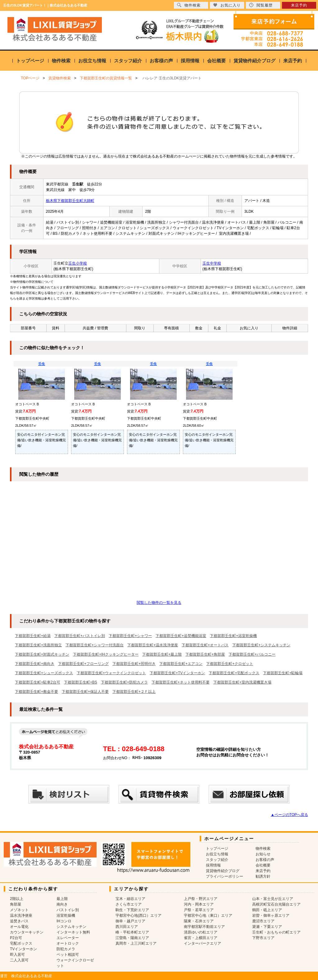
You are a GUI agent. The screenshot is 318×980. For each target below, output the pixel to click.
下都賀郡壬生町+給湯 (33, 636)
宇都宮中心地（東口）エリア (208, 915)
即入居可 (17, 955)
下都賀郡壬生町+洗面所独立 (38, 645)
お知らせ (263, 854)
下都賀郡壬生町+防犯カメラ (124, 682)
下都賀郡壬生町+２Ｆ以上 (134, 692)
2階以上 (17, 899)
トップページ (30, 61)
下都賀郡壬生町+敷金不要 (36, 692)
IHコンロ (64, 921)
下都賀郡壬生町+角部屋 (205, 654)
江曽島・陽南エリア (132, 938)
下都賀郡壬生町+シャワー (130, 636)
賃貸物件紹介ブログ (254, 61)
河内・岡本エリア (199, 904)
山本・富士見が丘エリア (273, 899)
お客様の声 (161, 61)
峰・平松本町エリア (132, 932)
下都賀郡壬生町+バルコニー (252, 654)
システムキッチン (71, 927)
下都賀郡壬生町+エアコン (181, 664)
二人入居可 (19, 960)
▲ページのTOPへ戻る (289, 815)
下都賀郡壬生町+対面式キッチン (42, 654)
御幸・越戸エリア (130, 921)
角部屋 (16, 904)
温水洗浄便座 (21, 915)
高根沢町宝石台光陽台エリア (276, 904)
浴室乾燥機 (66, 915)
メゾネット (19, 910)
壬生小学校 (78, 263)
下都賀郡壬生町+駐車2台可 (38, 682)
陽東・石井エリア (199, 921)
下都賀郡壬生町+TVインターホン (177, 673)
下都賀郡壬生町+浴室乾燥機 (233, 636)
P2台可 (16, 938)
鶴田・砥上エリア (267, 910)
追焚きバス (19, 921)
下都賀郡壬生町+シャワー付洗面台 (95, 645)
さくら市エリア (129, 904)
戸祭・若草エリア (199, 910)
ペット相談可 (68, 955)
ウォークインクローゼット (75, 963)
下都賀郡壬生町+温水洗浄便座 (153, 645)
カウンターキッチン (27, 932)
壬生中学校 (212, 263)
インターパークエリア (202, 943)
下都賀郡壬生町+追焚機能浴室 (181, 636)
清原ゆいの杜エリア (201, 932)
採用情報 (190, 61)
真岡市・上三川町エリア (136, 943)
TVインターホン (23, 949)
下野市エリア (263, 938)
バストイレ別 (68, 910)
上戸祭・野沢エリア (201, 899)
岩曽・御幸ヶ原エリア (271, 915)
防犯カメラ (66, 949)
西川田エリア (127, 927)
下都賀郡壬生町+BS (81, 682)
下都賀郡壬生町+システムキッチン (261, 645)
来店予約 (293, 61)
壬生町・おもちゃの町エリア (276, 932)
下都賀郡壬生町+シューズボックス (44, 673)
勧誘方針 (263, 876)
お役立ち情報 (92, 61)
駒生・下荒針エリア (132, 910)
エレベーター (68, 938)
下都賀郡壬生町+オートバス (205, 645)
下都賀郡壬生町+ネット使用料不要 (181, 682)
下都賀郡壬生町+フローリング (83, 664)
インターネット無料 (73, 932)
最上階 (62, 899)
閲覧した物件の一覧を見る (159, 603)
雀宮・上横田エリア (201, 938)
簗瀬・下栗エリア (267, 927)
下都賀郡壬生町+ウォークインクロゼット (111, 673)
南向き (62, 904)
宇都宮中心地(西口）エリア (139, 915)
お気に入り (227, 5)
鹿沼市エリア (263, 921)
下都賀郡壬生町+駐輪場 (283, 673)
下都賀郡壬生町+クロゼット (230, 664)
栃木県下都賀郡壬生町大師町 (70, 201)
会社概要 (216, 61)
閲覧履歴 (261, 5)
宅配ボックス (21, 943)
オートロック (68, 943)
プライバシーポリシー (225, 876)
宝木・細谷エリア (130, 899)
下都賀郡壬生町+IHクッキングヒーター (106, 654)
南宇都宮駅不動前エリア (204, 927)
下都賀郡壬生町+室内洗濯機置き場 (242, 682)
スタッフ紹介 (128, 61)
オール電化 (19, 927)
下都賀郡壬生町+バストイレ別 (80, 636)
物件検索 (61, 61)
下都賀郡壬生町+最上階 (162, 654)
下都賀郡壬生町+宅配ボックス (234, 673)
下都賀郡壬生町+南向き (35, 664)
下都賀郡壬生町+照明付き (134, 664)
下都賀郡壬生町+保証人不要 (85, 692)
